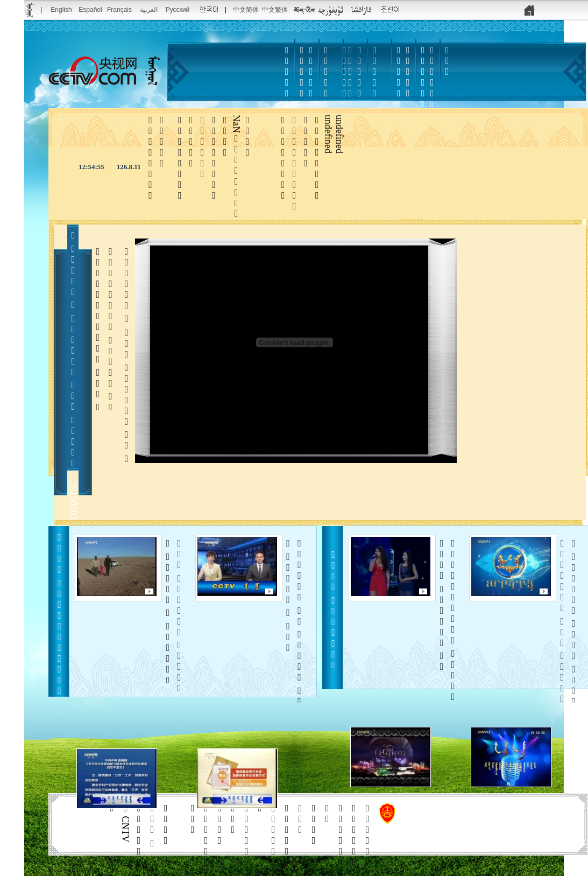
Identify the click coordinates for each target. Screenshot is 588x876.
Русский (178, 10)
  (359, 93)
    (447, 620)
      (173, 616)
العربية (149, 10)
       (294, 639)
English (61, 10)
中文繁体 (275, 10)
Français (119, 10)
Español (90, 10)
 (399, 88)
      (568, 628)
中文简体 (246, 10)
